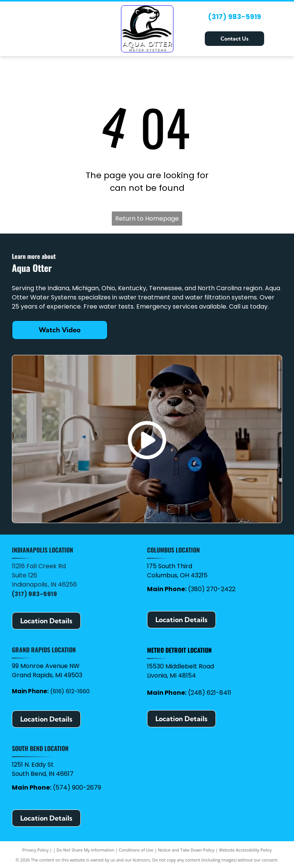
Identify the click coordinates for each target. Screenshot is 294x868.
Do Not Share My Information (86, 850)
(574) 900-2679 (77, 788)
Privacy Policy (35, 850)
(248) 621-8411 (210, 693)
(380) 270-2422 (212, 589)
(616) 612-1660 (70, 691)
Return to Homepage (147, 219)
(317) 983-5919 (234, 17)
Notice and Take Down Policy (186, 850)
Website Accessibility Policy (245, 850)
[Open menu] (279, 29)
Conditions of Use (136, 850)
